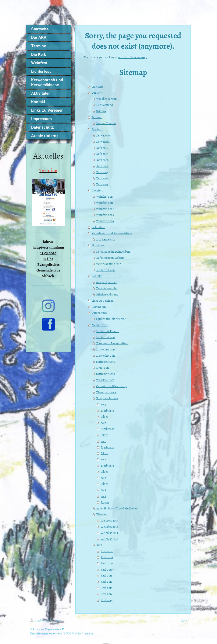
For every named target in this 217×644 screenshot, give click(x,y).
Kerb (99, 545)
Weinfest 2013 (109, 520)
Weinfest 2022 (105, 209)
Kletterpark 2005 (106, 392)
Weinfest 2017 (105, 196)
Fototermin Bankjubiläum (112, 343)
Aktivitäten (98, 245)
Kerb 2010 (107, 569)
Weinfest (97, 190)
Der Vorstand (105, 105)
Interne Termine (106, 123)
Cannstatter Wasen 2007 (111, 386)
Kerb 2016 (102, 148)
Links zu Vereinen (103, 300)
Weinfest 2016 (109, 539)
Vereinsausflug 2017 (108, 264)
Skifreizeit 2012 (106, 362)
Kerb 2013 (106, 588)
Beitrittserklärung (107, 294)
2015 (103, 496)
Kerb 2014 (106, 594)
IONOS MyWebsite (74, 633)
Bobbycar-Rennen (107, 398)
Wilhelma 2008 (105, 380)
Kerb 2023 (102, 172)
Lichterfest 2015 (106, 337)
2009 (104, 404)
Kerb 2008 (107, 557)
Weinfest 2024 (105, 221)
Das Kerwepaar (106, 239)
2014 (103, 490)
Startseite (97, 86)
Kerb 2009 (107, 563)
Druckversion (40, 620)
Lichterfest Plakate (108, 331)
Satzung (101, 111)
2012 (103, 459)
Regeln (105, 502)
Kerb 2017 (102, 154)
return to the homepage (133, 57)
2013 (103, 478)
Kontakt (97, 276)
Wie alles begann (106, 99)
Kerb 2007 (107, 551)
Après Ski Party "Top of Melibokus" (117, 508)
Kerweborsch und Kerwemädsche (112, 233)
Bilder (104, 417)
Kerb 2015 (106, 600)
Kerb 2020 (102, 160)
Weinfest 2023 (105, 215)
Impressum (99, 306)
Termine (97, 117)
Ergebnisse (107, 410)
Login (184, 620)
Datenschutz (99, 313)
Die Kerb (97, 129)
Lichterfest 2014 (106, 349)
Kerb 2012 (107, 581)
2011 (103, 441)
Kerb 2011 (106, 575)
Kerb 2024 (102, 178)
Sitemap (56, 620)
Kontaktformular (107, 288)
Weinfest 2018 (105, 203)
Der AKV (97, 92)
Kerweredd (103, 141)
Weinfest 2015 (109, 533)
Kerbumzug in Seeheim (110, 258)
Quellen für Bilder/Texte (111, 319)
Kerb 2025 (102, 184)
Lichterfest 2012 (106, 355)
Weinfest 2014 (109, 527)
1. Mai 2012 (103, 368)
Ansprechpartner (106, 282)
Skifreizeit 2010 (106, 374)
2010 (103, 423)
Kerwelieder (103, 135)
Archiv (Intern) (100, 325)
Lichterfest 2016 (106, 270)
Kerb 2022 (102, 166)
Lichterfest (98, 227)
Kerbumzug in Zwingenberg (113, 251)
